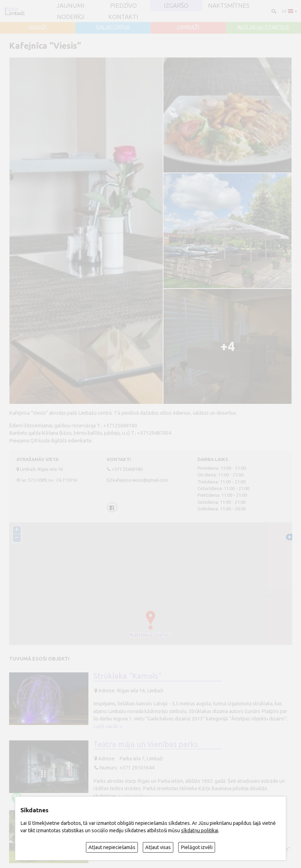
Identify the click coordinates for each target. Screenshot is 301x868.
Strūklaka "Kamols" (128, 676)
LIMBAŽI (188, 27)
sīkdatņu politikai (200, 830)
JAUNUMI (71, 5)
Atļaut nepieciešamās (112, 847)
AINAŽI (38, 27)
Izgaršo (176, 5)
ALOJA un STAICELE (263, 27)
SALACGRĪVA (113, 27)
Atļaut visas (158, 847)
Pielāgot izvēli (197, 847)
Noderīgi (71, 17)
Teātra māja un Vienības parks (146, 744)
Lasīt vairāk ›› (108, 726)
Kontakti (123, 17)
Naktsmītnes (229, 5)
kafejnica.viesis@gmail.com (140, 480)
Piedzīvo (123, 5)
